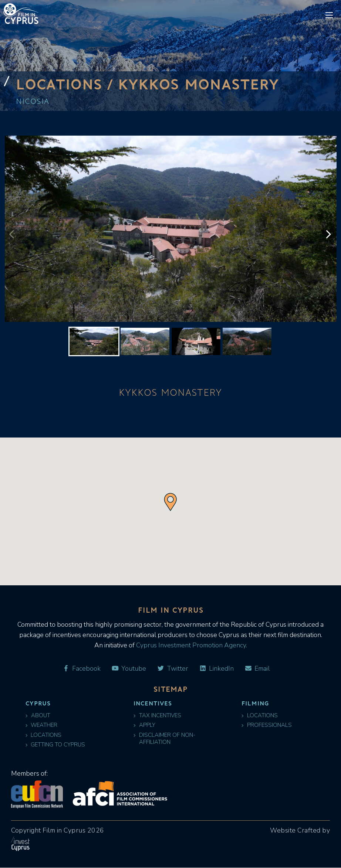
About (38, 716)
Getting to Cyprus (55, 745)
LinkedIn (216, 669)
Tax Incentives (157, 716)
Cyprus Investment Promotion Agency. (191, 645)
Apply (144, 726)
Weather (42, 726)
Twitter (173, 669)
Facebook (81, 669)
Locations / (67, 84)
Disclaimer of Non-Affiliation (164, 739)
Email (257, 669)
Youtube (129, 669)
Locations (44, 735)
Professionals (267, 726)
